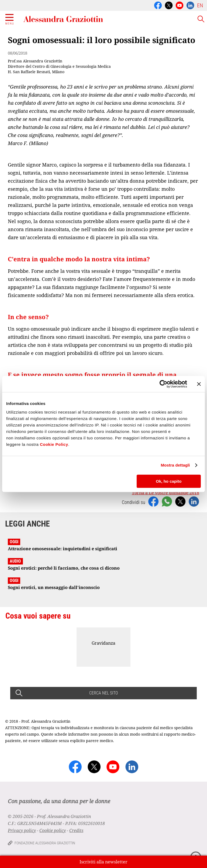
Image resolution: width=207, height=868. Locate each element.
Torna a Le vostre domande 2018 (165, 493)
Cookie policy (53, 830)
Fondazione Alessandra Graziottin (45, 843)
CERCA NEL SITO (103, 693)
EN (200, 5)
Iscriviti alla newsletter (103, 862)
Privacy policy (22, 830)
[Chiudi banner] (199, 384)
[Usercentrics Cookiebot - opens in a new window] (163, 384)
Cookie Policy (54, 444)
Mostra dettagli (175, 465)
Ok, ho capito (169, 481)
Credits (76, 830)
